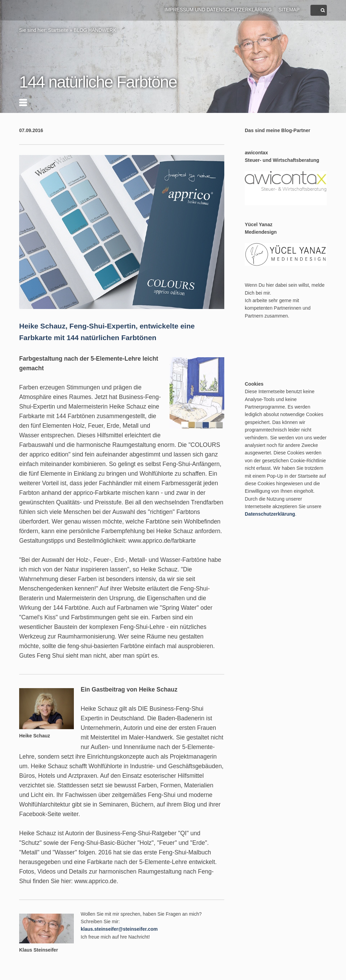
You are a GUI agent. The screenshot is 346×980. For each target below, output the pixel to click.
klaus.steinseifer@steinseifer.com (119, 929)
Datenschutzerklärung (270, 514)
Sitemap (289, 10)
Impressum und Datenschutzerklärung (218, 10)
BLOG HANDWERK (95, 30)
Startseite (58, 30)
